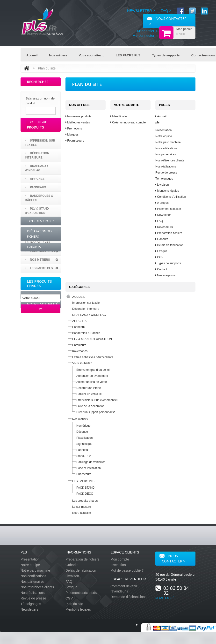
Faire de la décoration (90, 406)
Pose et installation (89, 468)
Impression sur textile (40, 161)
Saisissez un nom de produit (40, 101)
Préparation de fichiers (82, 559)
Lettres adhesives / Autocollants (43, 258)
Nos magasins (165, 275)
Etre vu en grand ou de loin (94, 370)
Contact (161, 269)
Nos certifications (166, 148)
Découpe (82, 432)
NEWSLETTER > (141, 11)
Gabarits (34, 371)
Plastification (84, 438)
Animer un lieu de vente (92, 382)
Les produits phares (40, 302)
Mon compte (120, 559)
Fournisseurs (75, 141)
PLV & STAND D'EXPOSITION (37, 229)
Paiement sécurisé (168, 209)
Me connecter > (145, 35)
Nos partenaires (166, 154)
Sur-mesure (84, 474)
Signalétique (84, 444)
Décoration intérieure (37, 173)
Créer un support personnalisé (96, 412)
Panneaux (35, 205)
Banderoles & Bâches (39, 216)
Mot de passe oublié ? (127, 570)
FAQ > (166, 11)
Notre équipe (164, 136)
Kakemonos (37, 248)
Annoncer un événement (92, 376)
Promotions (74, 129)
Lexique (161, 251)
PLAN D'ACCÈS (166, 598)
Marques (72, 135)
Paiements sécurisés (81, 593)
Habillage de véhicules (91, 462)
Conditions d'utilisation (171, 197)
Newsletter (163, 215)
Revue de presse (166, 173)
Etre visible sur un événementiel (97, 400)
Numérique (83, 426)
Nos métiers (58, 55)
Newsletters (29, 609)
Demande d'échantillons (128, 597)
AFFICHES (35, 197)
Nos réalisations (166, 167)
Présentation (163, 130)
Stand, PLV (84, 456)
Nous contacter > (172, 558)
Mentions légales (167, 191)
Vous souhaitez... (91, 55)
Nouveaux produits (78, 116)
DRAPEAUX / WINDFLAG (36, 186)
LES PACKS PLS (128, 55)
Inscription (118, 565)
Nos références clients (170, 160)
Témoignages (164, 179)
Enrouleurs (38, 239)
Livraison (162, 185)
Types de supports (166, 55)
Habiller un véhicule (89, 394)
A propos (162, 203)
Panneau (82, 450)
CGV (159, 257)
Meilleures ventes (78, 122)
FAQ (159, 221)
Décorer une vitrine (89, 388)
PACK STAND (85, 488)
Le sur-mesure (41, 313)
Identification (119, 116)
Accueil (32, 55)
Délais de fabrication (169, 245)
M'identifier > (147, 31)
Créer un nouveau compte (128, 122)
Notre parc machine (168, 142)
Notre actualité (43, 322)
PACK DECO (85, 494)
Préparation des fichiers (40, 358)
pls (157, 122)
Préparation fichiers (169, 233)
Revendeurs (164, 227)
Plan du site (74, 604)
